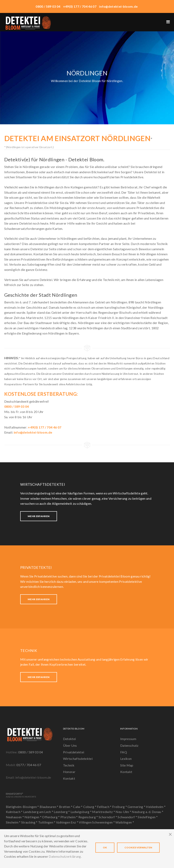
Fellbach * (105, 807)
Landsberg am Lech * (38, 812)
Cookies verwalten (138, 847)
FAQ (124, 752)
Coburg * (90, 807)
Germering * (137, 807)
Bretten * (66, 807)
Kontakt (69, 778)
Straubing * (30, 822)
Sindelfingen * (148, 817)
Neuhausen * (15, 817)
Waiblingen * (125, 822)
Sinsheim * (14, 822)
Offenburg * (51, 817)
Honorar (69, 772)
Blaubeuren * (49, 807)
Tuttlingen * (47, 822)
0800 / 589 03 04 (31, 752)
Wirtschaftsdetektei (78, 759)
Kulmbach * (15, 812)
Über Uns (70, 745)
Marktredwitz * (104, 812)
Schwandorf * (128, 817)
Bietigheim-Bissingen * (23, 807)
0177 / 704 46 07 (29, 765)
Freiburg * (120, 807)
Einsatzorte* (21, 795)
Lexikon (126, 759)
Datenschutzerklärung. (65, 856)
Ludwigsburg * (81, 812)
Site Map (127, 765)
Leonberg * (62, 812)
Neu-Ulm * (124, 812)
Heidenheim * (156, 807)
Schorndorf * (108, 817)
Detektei (70, 739)
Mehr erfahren (39, 516)
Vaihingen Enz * (67, 822)
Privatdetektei (74, 752)
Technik (69, 765)
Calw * (78, 807)
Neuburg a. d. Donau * (148, 812)
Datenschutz (129, 745)
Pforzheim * (69, 817)
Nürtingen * (33, 817)
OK (105, 847)
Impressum (128, 739)
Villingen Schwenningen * (97, 822)
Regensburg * (89, 817)
